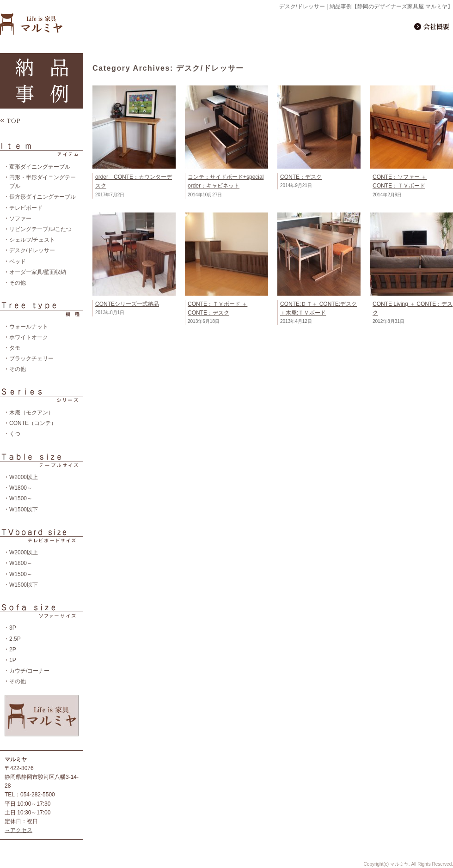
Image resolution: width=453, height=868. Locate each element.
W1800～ (21, 488)
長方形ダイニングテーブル (43, 197)
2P (13, 649)
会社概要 (433, 26)
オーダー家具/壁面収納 (38, 272)
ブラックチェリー (31, 358)
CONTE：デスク (301, 177)
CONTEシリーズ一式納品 (127, 304)
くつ (15, 434)
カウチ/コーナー (29, 671)
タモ (15, 348)
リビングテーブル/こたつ (40, 229)
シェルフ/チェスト (32, 240)
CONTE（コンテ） (33, 423)
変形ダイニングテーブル (40, 167)
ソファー (20, 219)
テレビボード (26, 208)
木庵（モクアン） (31, 413)
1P (13, 660)
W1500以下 (24, 510)
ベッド (18, 261)
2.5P (15, 639)
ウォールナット (29, 327)
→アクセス (18, 830)
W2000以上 (24, 477)
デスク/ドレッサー (32, 250)
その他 (18, 283)
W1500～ (21, 498)
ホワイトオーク (29, 337)
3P (13, 628)
